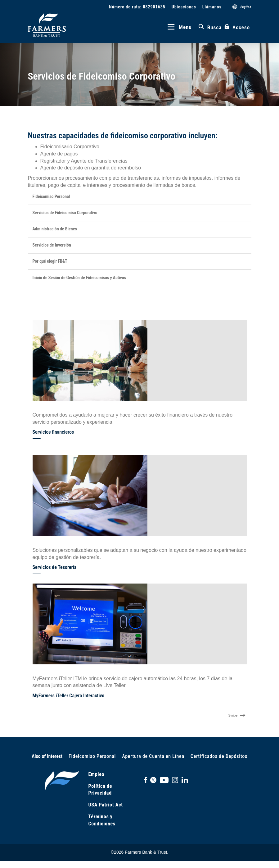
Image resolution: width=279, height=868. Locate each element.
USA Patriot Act (106, 805)
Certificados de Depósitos (219, 756)
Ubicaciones (184, 7)
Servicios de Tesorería (55, 567)
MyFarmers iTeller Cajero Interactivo (69, 695)
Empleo (97, 774)
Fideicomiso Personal (92, 756)
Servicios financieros (53, 432)
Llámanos (212, 7)
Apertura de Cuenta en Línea (153, 756)
